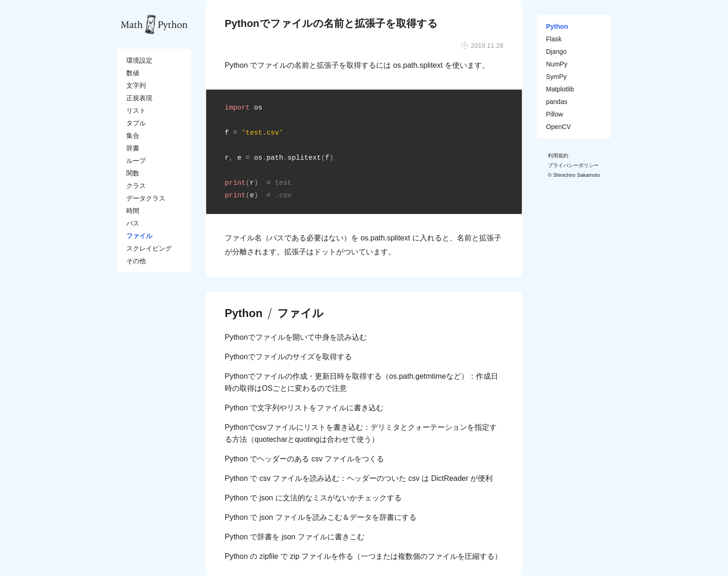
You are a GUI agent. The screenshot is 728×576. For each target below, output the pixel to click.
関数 (133, 173)
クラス (136, 186)
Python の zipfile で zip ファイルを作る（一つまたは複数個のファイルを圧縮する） (363, 556)
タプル (136, 123)
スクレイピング (149, 248)
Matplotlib (560, 89)
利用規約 (558, 155)
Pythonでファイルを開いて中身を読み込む (296, 337)
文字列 (136, 85)
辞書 (133, 148)
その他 (136, 261)
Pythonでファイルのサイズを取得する (288, 357)
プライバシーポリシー (573, 165)
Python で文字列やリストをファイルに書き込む (304, 408)
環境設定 (139, 60)
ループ (136, 161)
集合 (133, 136)
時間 (133, 211)
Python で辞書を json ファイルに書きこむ (295, 537)
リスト (136, 110)
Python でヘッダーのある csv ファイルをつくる (304, 459)
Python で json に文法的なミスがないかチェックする (313, 498)
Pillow (555, 114)
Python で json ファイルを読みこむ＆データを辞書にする (321, 517)
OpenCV (559, 127)
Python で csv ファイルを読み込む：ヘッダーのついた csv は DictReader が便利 (359, 478)
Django (556, 52)
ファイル (139, 236)
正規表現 (139, 98)
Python (244, 313)
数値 (133, 73)
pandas (557, 102)
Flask (554, 39)
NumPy (557, 64)
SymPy (556, 77)
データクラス (146, 198)
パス (133, 223)
